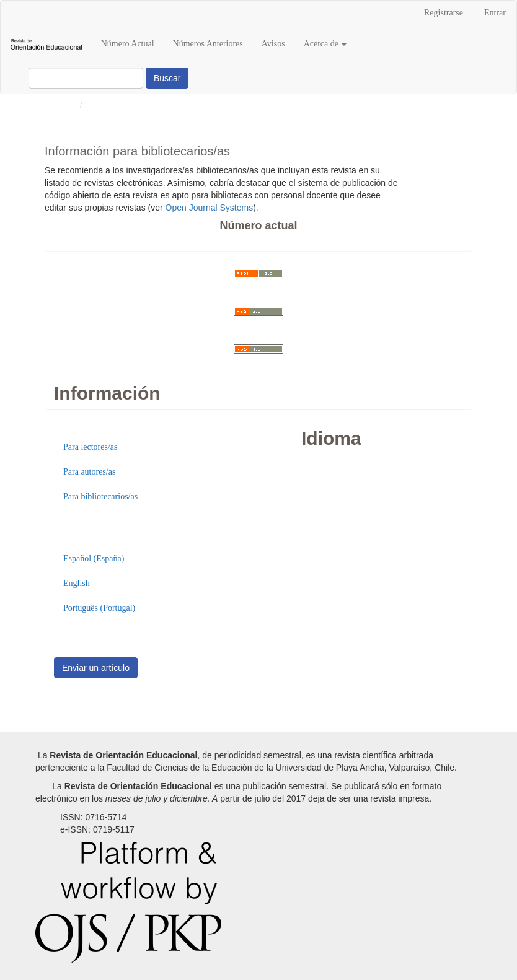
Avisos (273, 44)
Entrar (495, 13)
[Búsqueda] (86, 78)
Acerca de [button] (325, 44)
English (77, 583)
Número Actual (128, 44)
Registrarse (444, 13)
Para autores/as (89, 472)
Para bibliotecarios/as (100, 497)
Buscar (167, 78)
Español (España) (94, 558)
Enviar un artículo (96, 668)
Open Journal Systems (210, 208)
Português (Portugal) (99, 608)
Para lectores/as (90, 447)
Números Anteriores (208, 44)
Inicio (65, 105)
